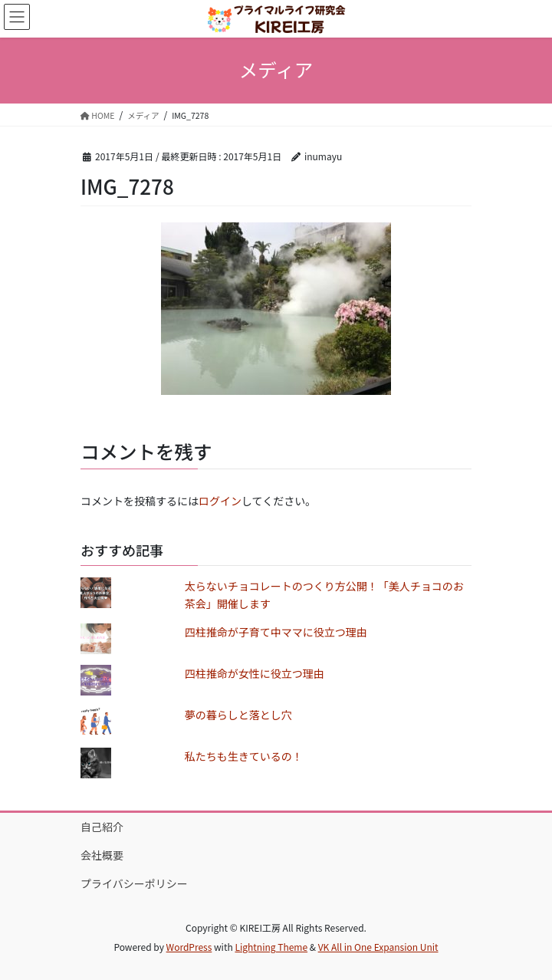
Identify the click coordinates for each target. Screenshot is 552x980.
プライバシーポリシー (134, 883)
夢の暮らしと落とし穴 (238, 715)
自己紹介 (102, 827)
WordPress (189, 947)
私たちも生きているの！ (244, 756)
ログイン (220, 501)
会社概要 (102, 855)
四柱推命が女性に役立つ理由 (255, 673)
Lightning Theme (271, 947)
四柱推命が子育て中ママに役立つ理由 (276, 632)
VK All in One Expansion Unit (378, 947)
